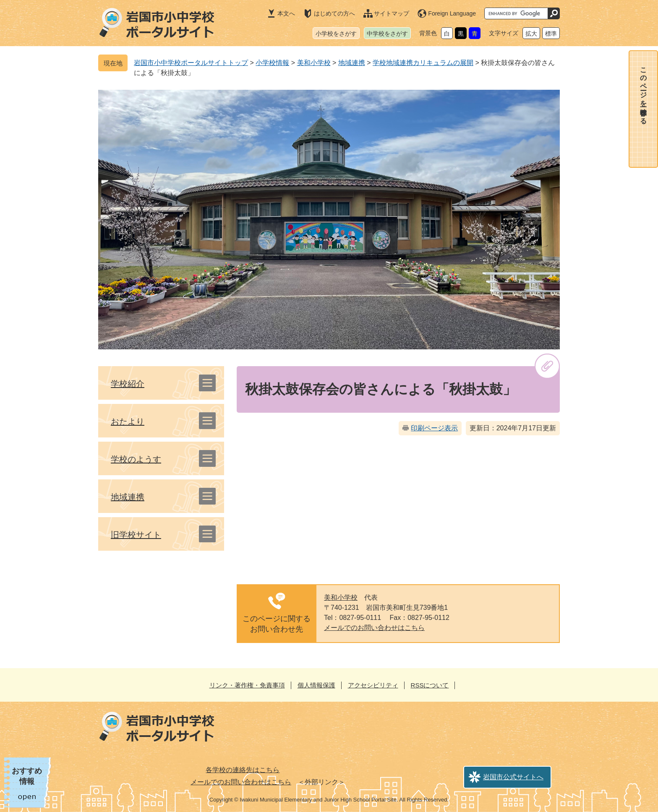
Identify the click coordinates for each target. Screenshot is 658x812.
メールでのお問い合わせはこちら (374, 628)
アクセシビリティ (373, 685)
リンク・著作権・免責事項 (247, 685)
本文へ (286, 13)
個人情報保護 (316, 685)
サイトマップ (392, 13)
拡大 (531, 34)
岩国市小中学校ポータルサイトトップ (191, 63)
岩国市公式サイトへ (513, 777)
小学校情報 (272, 63)
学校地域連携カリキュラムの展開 (423, 63)
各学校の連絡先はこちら (243, 770)
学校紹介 (128, 384)
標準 (551, 34)
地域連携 (352, 63)
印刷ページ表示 (434, 428)
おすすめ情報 (27, 776)
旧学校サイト (136, 535)
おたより (128, 422)
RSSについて (430, 685)
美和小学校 (314, 63)
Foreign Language (452, 13)
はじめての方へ (334, 13)
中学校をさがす (387, 34)
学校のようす (136, 459)
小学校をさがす (336, 34)
